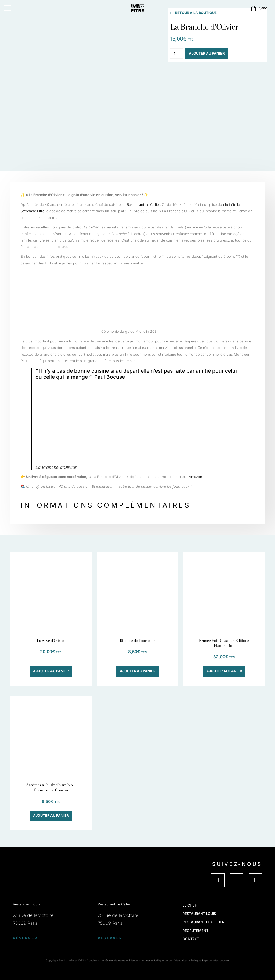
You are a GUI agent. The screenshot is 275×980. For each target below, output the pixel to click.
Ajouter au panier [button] (51, 671)
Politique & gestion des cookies (210, 960)
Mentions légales (140, 960)
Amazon (196, 477)
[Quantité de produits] (176, 54)
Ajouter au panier (207, 53)
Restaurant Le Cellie (143, 205)
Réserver (25, 938)
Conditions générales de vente (106, 960)
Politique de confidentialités (171, 960)
